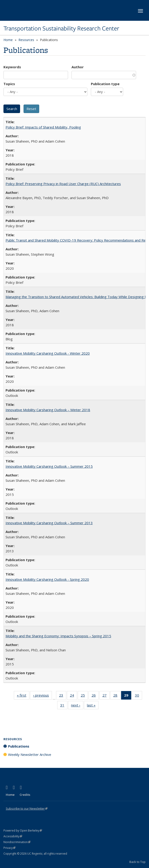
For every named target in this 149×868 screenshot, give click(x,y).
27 (106, 696)
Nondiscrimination (17, 842)
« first (23, 696)
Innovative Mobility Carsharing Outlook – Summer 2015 (49, 466)
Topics (9, 84)
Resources (26, 40)
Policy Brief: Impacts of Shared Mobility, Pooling (43, 127)
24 (73, 696)
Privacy (9, 848)
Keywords (12, 67)
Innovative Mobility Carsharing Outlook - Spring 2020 (47, 579)
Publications (19, 746)
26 (95, 696)
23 (63, 696)
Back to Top (137, 862)
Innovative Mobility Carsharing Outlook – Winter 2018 (48, 410)
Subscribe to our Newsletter (27, 808)
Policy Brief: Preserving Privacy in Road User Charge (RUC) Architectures (63, 184)
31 (64, 706)
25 (84, 696)
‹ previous (42, 696)
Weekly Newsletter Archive (30, 754)
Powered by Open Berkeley (23, 831)
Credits (25, 795)
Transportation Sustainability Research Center (61, 28)
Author (78, 67)
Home (8, 40)
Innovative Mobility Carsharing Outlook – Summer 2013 (49, 523)
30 (139, 696)
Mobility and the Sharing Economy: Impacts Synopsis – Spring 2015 (58, 636)
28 (117, 696)
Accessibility (13, 836)
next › (77, 706)
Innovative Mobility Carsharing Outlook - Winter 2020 (48, 353)
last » (93, 706)
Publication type (105, 84)
